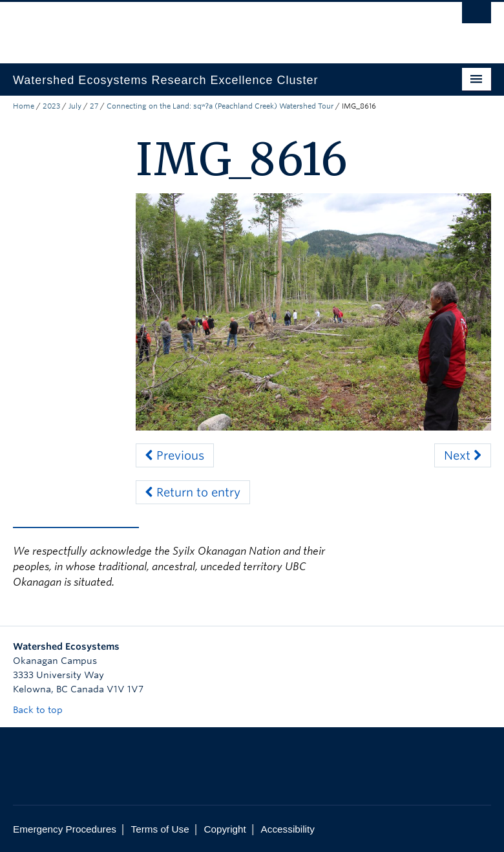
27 (94, 106)
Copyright (225, 829)
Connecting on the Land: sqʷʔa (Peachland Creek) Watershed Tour (220, 106)
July (75, 106)
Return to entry (193, 492)
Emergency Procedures (65, 829)
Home (24, 106)
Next (463, 455)
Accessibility (288, 829)
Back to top (44, 710)
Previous (175, 455)
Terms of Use (160, 829)
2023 (51, 106)
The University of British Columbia (216, 27)
